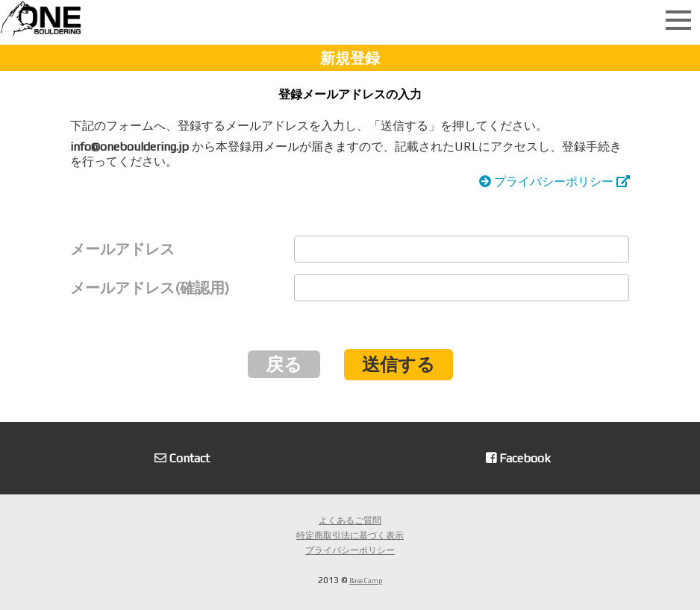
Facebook (518, 458)
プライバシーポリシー (554, 182)
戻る (284, 364)
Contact (182, 458)
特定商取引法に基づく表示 (350, 535)
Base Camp (366, 581)
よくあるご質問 (350, 521)
